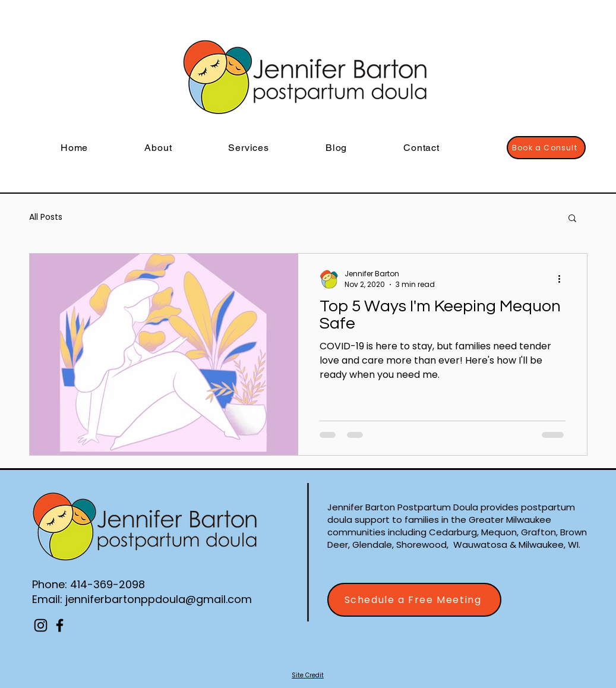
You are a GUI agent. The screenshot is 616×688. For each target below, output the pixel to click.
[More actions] (564, 279)
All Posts (46, 217)
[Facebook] (60, 625)
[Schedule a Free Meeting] (414, 600)
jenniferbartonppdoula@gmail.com (159, 599)
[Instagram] (41, 625)
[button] (572, 219)
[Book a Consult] (546, 148)
